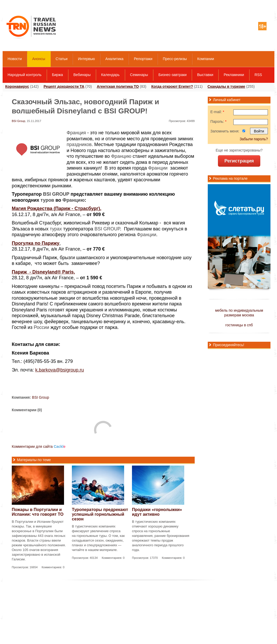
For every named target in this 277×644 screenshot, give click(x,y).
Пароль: (218, 121)
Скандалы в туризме (226, 86)
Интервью (86, 59)
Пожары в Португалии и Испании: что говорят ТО (38, 512)
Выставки (205, 75)
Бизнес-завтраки (172, 75)
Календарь (110, 75)
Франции (158, 168)
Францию (121, 156)
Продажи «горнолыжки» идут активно (157, 512)
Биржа (57, 75)
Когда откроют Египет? (172, 86)
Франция (76, 133)
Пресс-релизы (175, 59)
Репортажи (143, 59)
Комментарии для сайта (39, 446)
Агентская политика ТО (118, 86)
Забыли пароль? (254, 139)
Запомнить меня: (225, 131)
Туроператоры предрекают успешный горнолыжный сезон (100, 514)
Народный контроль (25, 75)
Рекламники (234, 75)
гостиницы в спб (239, 325)
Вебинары (82, 75)
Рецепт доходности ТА (64, 86)
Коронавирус (17, 86)
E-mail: (217, 112)
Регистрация (239, 161)
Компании (206, 59)
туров (47, 200)
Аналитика (114, 59)
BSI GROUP (56, 194)
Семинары (139, 75)
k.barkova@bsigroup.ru (60, 370)
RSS (258, 75)
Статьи (62, 59)
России (41, 327)
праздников (79, 144)
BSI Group (18, 121)
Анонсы (39, 59)
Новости (15, 59)
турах (56, 229)
